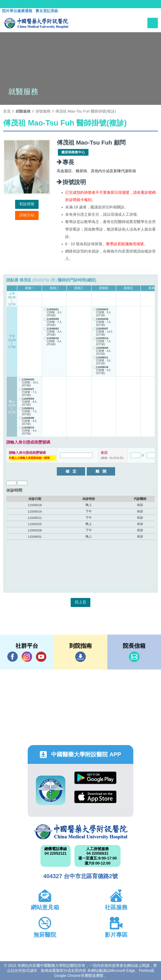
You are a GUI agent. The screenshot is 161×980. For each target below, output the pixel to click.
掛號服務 (43, 111)
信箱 (134, 657)
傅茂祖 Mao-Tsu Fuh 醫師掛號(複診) (86, 111)
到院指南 (80, 657)
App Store (95, 797)
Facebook (13, 657)
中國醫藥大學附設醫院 (80, 832)
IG (27, 657)
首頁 (7, 111)
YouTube (41, 657)
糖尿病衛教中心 (73, 152)
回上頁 (80, 602)
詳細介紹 (27, 215)
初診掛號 (27, 204)
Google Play (95, 778)
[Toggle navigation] (153, 23)
